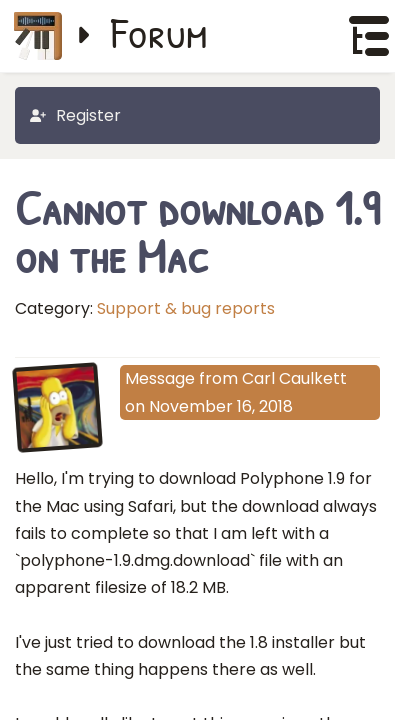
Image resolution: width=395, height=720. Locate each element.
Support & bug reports (186, 308)
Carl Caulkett (294, 378)
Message (160, 378)
